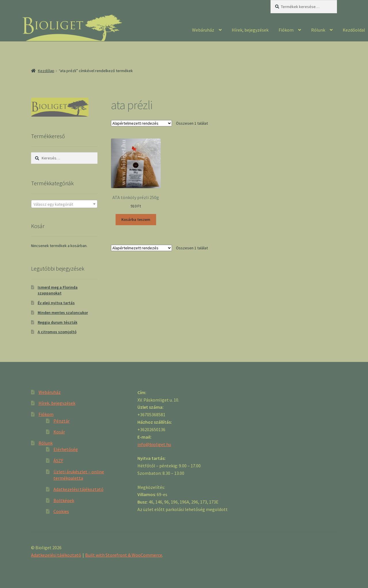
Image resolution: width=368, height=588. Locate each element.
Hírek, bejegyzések (250, 30)
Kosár (59, 432)
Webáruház (203, 30)
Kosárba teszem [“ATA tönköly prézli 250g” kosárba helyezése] (136, 219)
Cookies (61, 511)
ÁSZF (58, 460)
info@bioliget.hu (154, 444)
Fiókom (286, 30)
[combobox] (64, 204)
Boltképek (64, 500)
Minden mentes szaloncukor (63, 313)
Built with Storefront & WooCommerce (124, 555)
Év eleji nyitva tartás (56, 303)
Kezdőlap (46, 71)
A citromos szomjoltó (57, 332)
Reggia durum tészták (57, 322)
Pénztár (62, 421)
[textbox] (64, 204)
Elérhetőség (66, 449)
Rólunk (318, 30)
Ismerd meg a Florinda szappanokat (58, 290)
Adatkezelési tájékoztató (78, 489)
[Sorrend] (141, 123)
